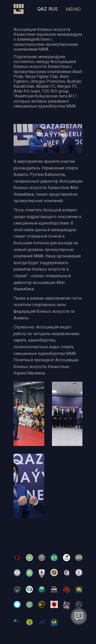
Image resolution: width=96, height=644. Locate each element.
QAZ (42, 9)
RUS (53, 9)
